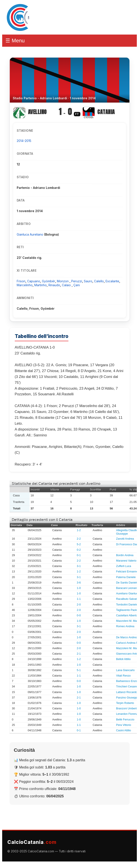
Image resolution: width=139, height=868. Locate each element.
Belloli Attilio (123, 659)
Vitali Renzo (123, 676)
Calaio (67, 285)
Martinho (41, 285)
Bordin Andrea (125, 555)
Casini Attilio (124, 730)
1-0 (79, 588)
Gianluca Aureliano (30, 234)
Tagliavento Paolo (127, 610)
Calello (99, 281)
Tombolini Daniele (127, 605)
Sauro (88, 281)
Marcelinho (25, 285)
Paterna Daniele (126, 577)
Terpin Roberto (125, 703)
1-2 (79, 530)
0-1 (79, 555)
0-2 (79, 550)
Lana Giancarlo (125, 670)
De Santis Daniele (127, 583)
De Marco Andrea (127, 637)
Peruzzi (77, 281)
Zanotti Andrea (125, 539)
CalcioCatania (32, 842)
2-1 (79, 654)
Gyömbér (49, 281)
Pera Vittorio (124, 725)
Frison (21, 281)
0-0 (79, 615)
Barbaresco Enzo (127, 681)
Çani (77, 285)
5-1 (79, 670)
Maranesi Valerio (126, 561)
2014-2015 (24, 141)
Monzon (63, 281)
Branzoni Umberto (127, 708)
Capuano (34, 281)
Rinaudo (54, 285)
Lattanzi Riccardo (127, 692)
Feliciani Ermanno (127, 572)
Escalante (112, 281)
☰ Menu (15, 41)
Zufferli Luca (124, 566)
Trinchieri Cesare (127, 687)
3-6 (79, 583)
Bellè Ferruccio (125, 720)
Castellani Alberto (127, 615)
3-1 (79, 566)
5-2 (79, 544)
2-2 (79, 539)
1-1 (79, 599)
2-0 (79, 605)
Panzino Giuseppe (127, 698)
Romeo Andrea (125, 626)
